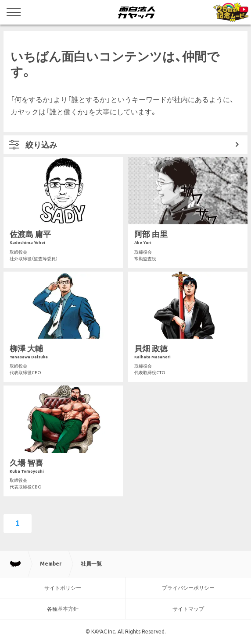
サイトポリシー (63, 588)
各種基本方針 (63, 609)
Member (51, 564)
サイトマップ (188, 609)
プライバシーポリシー (188, 588)
